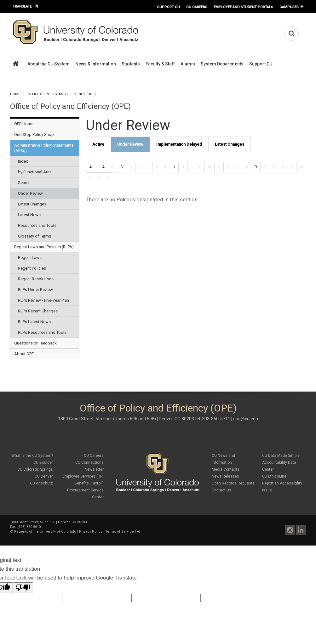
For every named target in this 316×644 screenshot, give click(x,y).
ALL (92, 167)
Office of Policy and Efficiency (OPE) (62, 94)
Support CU (169, 7)
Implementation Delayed (179, 144)
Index (23, 161)
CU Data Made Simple (281, 456)
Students (131, 64)
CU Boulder (43, 462)
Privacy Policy (91, 532)
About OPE (24, 354)
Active (98, 144)
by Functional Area (35, 172)
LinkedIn (301, 530)
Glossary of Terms (34, 236)
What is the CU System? (32, 456)
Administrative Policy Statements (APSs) (44, 148)
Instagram (290, 530)
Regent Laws (30, 258)
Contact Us (221, 490)
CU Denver (44, 476)
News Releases (225, 476)
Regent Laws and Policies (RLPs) (44, 247)
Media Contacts (226, 469)
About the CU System (49, 64)
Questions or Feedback (35, 343)
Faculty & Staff (160, 64)
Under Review (30, 193)
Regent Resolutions (36, 279)
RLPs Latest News (34, 322)
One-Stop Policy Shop (34, 134)
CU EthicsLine (274, 476)
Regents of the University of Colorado (45, 532)
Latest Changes (32, 204)
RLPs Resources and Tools (42, 332)
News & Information (96, 64)
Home (15, 94)
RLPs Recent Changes (38, 311)
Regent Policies (32, 268)
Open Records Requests (233, 483)
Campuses (289, 7)
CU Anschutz (41, 483)
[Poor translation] (23, 588)
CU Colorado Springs (35, 469)
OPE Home (24, 124)
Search (24, 183)
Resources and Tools (37, 225)
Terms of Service (120, 532)
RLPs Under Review (35, 290)
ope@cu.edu (246, 419)
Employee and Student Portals (243, 7)
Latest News (29, 215)
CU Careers (197, 7)
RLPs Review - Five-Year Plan (43, 300)
